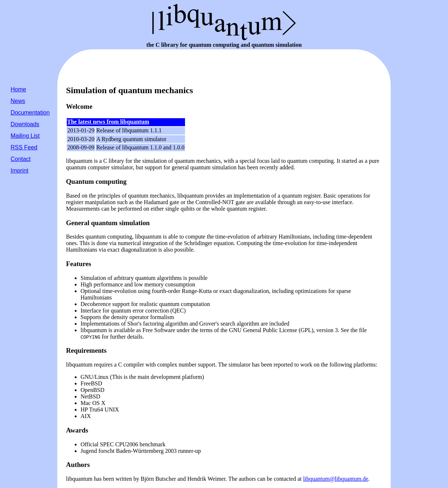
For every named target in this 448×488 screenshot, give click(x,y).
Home (18, 89)
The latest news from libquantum (108, 122)
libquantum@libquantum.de (336, 479)
